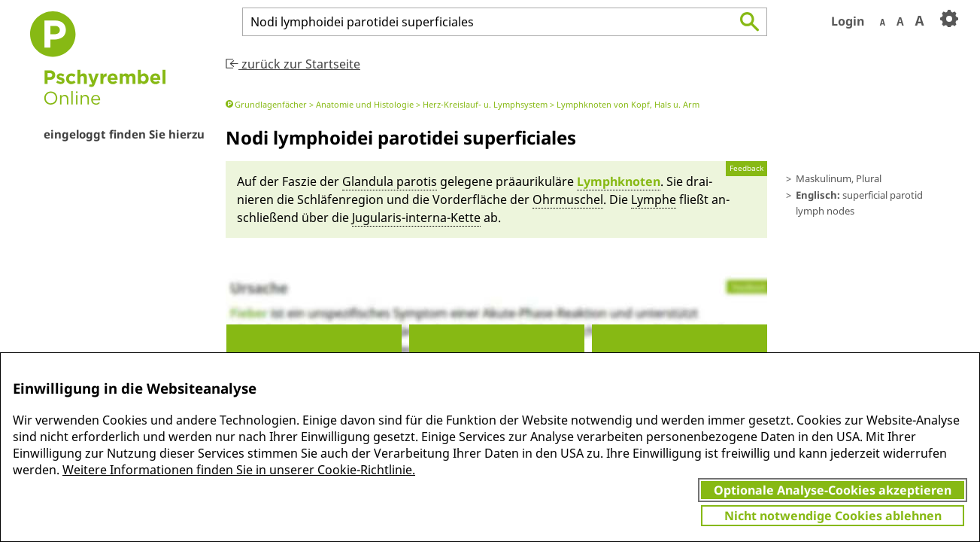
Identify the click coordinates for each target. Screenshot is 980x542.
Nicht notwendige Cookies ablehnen (833, 516)
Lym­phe (654, 199)
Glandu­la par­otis (390, 181)
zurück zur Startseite (293, 64)
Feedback (746, 168)
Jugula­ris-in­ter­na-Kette (416, 218)
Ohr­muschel (568, 199)
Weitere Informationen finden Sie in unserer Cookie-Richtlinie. (239, 470)
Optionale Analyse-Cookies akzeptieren (833, 490)
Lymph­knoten (619, 181)
